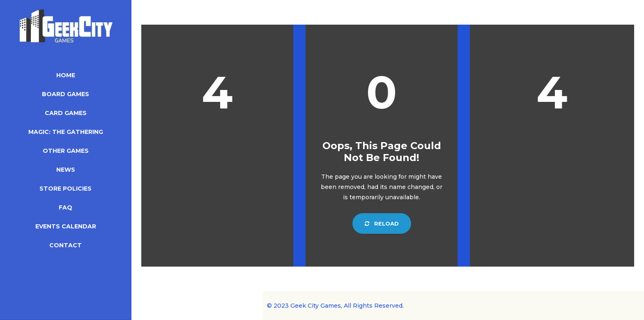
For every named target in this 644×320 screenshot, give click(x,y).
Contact (66, 245)
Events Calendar (66, 226)
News (66, 170)
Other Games (66, 151)
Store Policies (66, 189)
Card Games (66, 113)
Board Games (66, 94)
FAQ (66, 207)
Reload (382, 223)
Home (66, 75)
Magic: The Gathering (66, 132)
